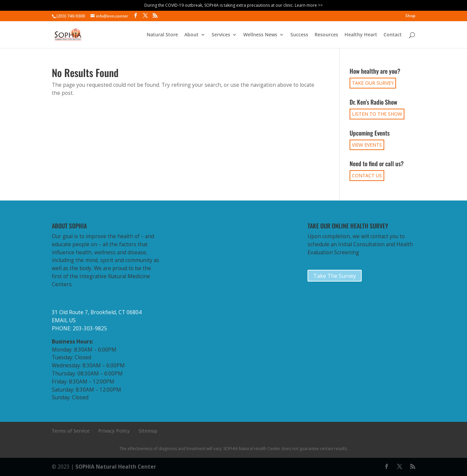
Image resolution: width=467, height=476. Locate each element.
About (191, 35)
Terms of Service (71, 431)
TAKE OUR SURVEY (373, 83)
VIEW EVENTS (367, 145)
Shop (410, 16)
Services (221, 35)
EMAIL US (64, 320)
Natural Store (162, 35)
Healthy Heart (361, 35)
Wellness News (260, 35)
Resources (326, 35)
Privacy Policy (114, 431)
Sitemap (148, 431)
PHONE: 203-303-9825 (79, 328)
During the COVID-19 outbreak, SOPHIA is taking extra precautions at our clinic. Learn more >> (233, 5)
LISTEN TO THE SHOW (377, 114)
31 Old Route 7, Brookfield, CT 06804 (97, 312)
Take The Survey (335, 276)
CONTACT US (367, 175)
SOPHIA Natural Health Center (116, 467)
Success (299, 35)
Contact (393, 35)
